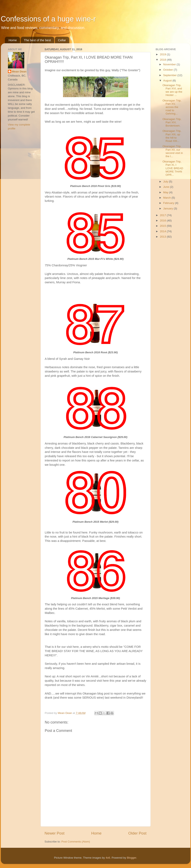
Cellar (62, 40)
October (169, 70)
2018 (163, 60)
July (166, 182)
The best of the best (37, 40)
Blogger (132, 858)
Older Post (137, 833)
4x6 (108, 858)
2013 (163, 237)
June (167, 187)
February (169, 203)
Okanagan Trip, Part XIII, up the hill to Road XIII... (172, 136)
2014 (163, 231)
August (168, 81)
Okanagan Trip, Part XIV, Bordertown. (172, 122)
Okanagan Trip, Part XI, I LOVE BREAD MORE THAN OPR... (173, 168)
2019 (163, 54)
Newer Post (55, 833)
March (167, 198)
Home (13, 40)
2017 (163, 215)
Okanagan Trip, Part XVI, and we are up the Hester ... (172, 90)
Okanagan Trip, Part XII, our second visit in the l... (173, 151)
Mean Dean (19, 72)
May (166, 192)
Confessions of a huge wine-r (48, 19)
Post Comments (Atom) (76, 842)
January (169, 208)
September (170, 75)
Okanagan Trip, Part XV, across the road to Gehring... (172, 107)
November (170, 64)
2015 (163, 226)
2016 (163, 221)
